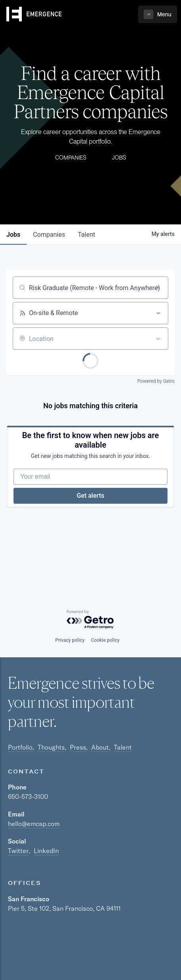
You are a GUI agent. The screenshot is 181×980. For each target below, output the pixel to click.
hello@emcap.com (34, 824)
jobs (13, 235)
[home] (34, 14)
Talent (123, 747)
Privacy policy (70, 640)
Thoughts (51, 747)
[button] (158, 14)
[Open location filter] (158, 339)
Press (78, 747)
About (100, 747)
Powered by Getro (156, 381)
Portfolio (20, 747)
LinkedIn (46, 851)
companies (49, 235)
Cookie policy (105, 640)
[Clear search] (158, 288)
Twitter (18, 851)
